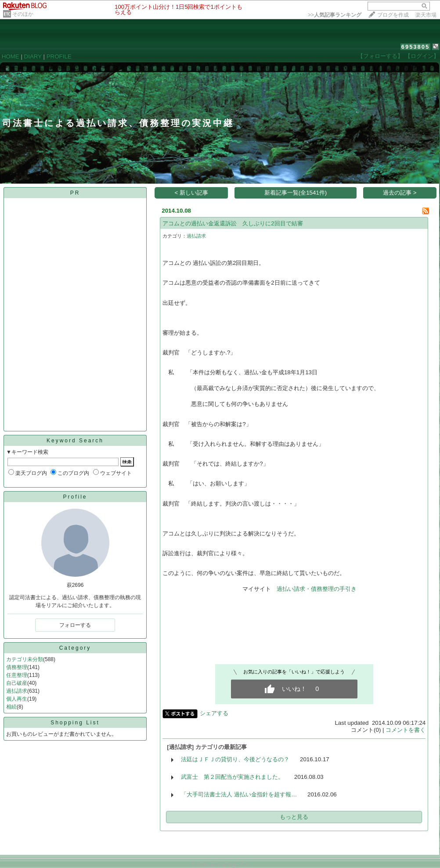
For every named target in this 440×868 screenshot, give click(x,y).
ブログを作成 (393, 15)
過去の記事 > (400, 193)
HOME (11, 56)
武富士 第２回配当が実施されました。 (232, 777)
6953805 (416, 47)
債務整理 (17, 667)
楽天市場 (426, 15)
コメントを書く (406, 730)
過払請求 (17, 691)
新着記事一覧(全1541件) (296, 193)
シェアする (214, 713)
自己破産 (17, 683)
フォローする (75, 625)
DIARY (33, 56)
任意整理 (17, 675)
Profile (75, 497)
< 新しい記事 (192, 193)
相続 (11, 707)
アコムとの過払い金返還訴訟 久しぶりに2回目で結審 (233, 223)
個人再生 (17, 699)
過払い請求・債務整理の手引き (317, 589)
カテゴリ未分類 (25, 659)
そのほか (23, 14)
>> (335, 15)
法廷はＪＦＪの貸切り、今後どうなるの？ (235, 759)
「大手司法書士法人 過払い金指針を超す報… (239, 794)
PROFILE (59, 56)
